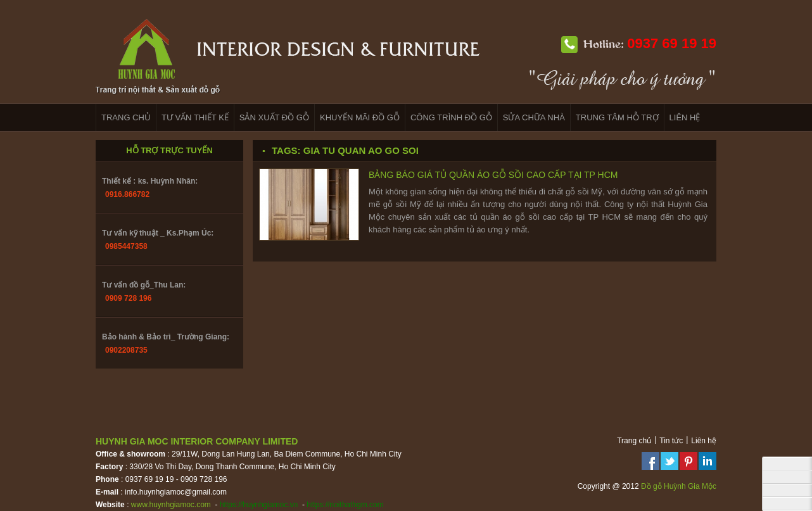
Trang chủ (634, 441)
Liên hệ (704, 441)
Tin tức (671, 441)
